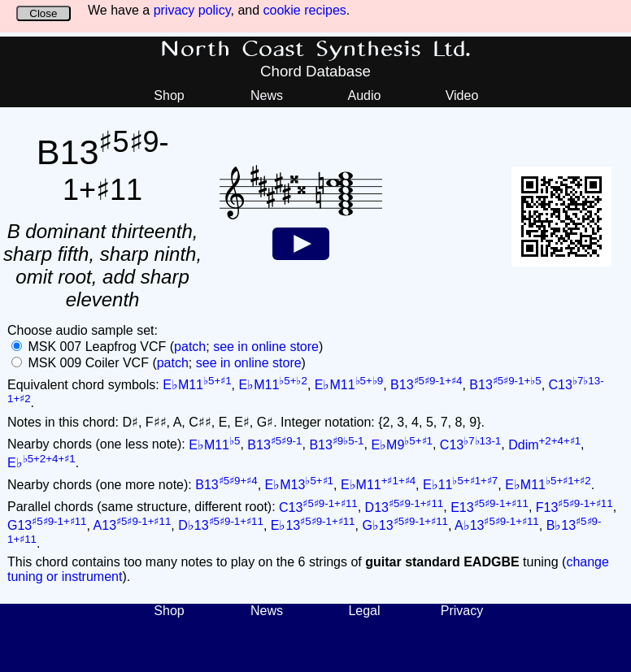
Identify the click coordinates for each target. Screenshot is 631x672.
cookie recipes (305, 10)
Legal (364, 611)
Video (462, 95)
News (267, 95)
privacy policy (192, 10)
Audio (365, 95)
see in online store (266, 347)
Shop (169, 95)
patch (190, 347)
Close (43, 13)
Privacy (462, 611)
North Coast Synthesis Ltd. (316, 50)
